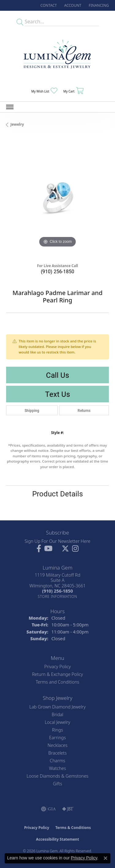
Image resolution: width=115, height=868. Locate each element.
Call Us (57, 375)
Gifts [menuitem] (58, 784)
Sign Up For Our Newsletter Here (57, 541)
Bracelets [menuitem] (58, 753)
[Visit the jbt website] (68, 809)
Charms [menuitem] (57, 761)
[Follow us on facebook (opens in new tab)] (39, 549)
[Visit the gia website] (48, 809)
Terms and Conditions (57, 682)
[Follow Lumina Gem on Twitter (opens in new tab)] (65, 549)
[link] (48, 5)
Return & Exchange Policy (57, 674)
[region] (57, 197)
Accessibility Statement (57, 839)
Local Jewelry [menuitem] (57, 722)
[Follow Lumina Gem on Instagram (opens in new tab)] (75, 549)
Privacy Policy (57, 667)
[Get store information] (57, 596)
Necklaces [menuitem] (57, 745)
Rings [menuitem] (58, 730)
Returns (84, 410)
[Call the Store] (57, 591)
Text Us (57, 394)
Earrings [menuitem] (57, 738)
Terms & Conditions (73, 828)
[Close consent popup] (105, 858)
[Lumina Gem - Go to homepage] (58, 56)
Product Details (57, 494)
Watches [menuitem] (57, 768)
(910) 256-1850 (57, 271)
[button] (72, 5)
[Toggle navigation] (10, 107)
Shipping (32, 410)
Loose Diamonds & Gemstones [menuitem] (58, 776)
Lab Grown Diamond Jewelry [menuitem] (57, 707)
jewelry (17, 124)
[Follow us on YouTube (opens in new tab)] (48, 549)
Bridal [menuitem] (58, 714)
